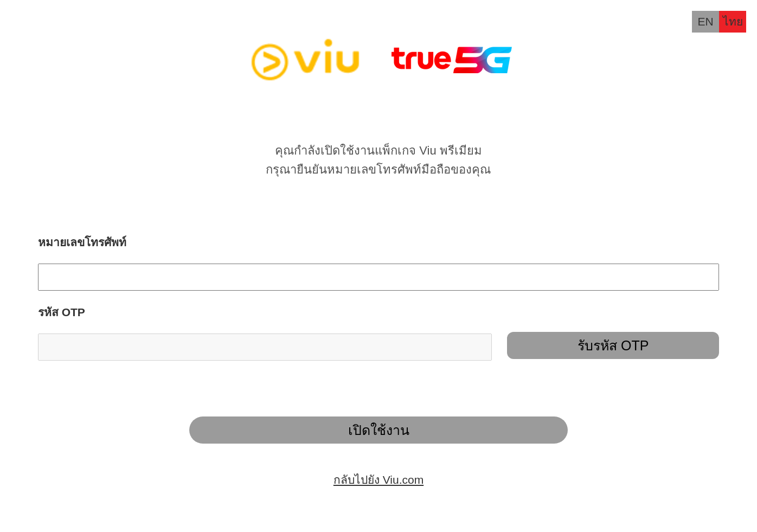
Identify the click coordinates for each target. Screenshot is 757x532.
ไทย (733, 21)
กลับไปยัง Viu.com (378, 480)
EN (705, 21)
